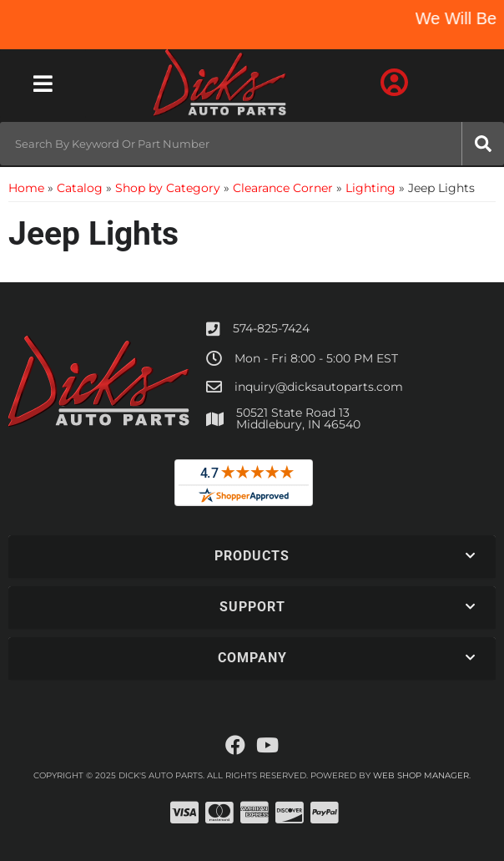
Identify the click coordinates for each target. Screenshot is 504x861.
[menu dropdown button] (43, 84)
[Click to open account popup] (395, 84)
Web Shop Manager (421, 775)
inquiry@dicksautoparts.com (319, 387)
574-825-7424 (271, 328)
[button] (252, 144)
